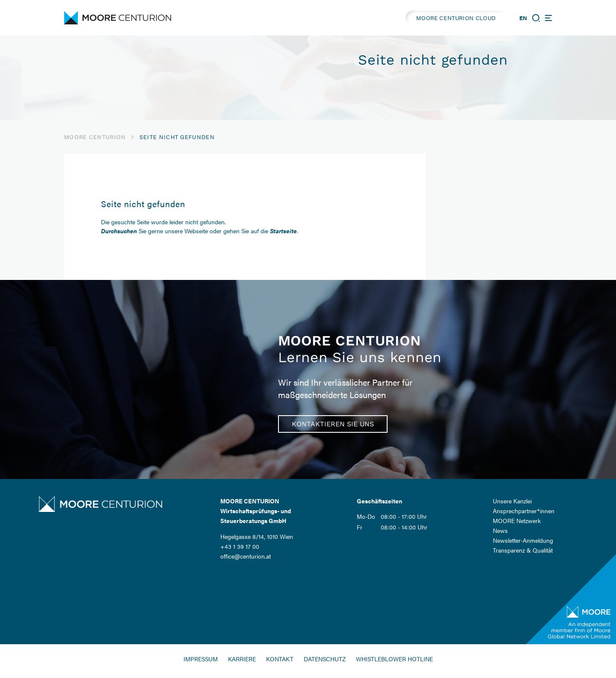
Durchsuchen (119, 231)
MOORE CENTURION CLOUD (456, 18)
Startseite (283, 231)
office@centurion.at (246, 556)
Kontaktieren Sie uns (333, 424)
